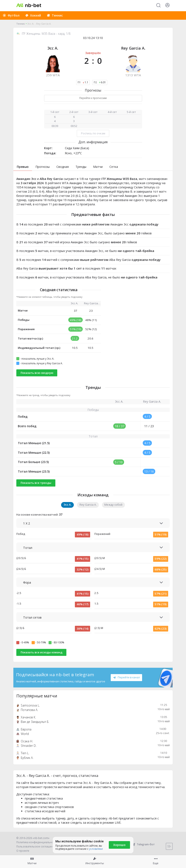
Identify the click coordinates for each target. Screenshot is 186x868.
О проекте (23, 851)
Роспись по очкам (93, 133)
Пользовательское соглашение (36, 846)
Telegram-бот (143, 844)
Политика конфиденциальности (37, 842)
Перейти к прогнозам (93, 98)
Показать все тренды (36, 483)
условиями (96, 849)
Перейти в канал (126, 677)
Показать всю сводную (37, 373)
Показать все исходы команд (41, 652)
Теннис (21, 24)
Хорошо (119, 845)
